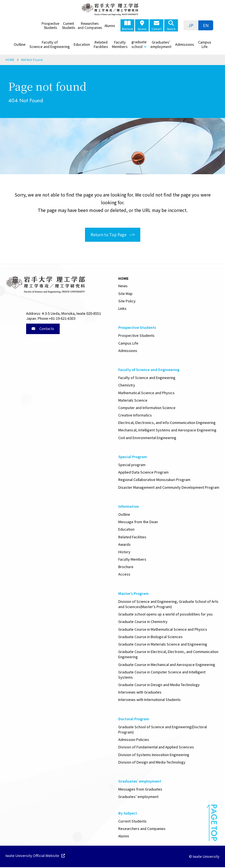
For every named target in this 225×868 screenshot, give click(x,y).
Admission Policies (134, 740)
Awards (124, 545)
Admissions (185, 44)
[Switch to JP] (191, 25)
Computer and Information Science (147, 408)
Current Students (68, 25)
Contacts (43, 329)
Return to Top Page (106, 235)
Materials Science (133, 401)
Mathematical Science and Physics (146, 393)
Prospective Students (50, 25)
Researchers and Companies (90, 25)
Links (122, 309)
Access (142, 26)
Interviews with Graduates (140, 693)
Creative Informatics (135, 416)
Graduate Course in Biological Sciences (150, 637)
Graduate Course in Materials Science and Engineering (163, 645)
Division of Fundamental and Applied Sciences (156, 748)
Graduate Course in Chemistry (143, 622)
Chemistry (127, 386)
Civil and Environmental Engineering (147, 438)
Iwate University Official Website (35, 857)
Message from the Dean (138, 522)
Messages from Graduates (140, 790)
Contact (157, 26)
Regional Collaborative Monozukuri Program (154, 480)
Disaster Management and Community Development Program (169, 488)
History (124, 553)
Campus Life (205, 44)
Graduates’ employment (161, 44)
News (123, 287)
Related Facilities (101, 44)
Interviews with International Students (149, 700)
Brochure (127, 26)
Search (171, 26)
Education (82, 44)
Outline (20, 44)
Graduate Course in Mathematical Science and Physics (163, 630)
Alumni (110, 25)
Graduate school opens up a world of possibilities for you (165, 615)
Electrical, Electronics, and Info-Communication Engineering (167, 423)
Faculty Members (120, 44)
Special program (132, 465)
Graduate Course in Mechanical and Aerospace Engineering (167, 665)
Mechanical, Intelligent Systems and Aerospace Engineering (167, 431)
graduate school (139, 44)
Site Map (125, 294)
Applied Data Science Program (143, 473)
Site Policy (127, 302)
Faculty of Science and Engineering (50, 44)
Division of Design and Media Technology (152, 763)
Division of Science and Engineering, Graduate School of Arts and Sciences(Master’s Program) (168, 605)
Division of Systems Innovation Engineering (154, 755)
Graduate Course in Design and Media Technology (159, 685)
